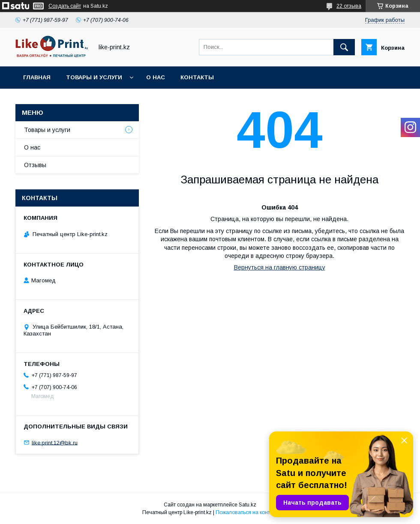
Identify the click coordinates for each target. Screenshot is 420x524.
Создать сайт (65, 6)
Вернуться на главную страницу (280, 267)
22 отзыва (349, 6)
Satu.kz (247, 505)
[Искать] (344, 47)
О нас (156, 77)
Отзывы (35, 165)
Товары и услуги (94, 77)
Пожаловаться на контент (247, 512)
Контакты (197, 77)
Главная (37, 77)
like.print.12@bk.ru (55, 442)
